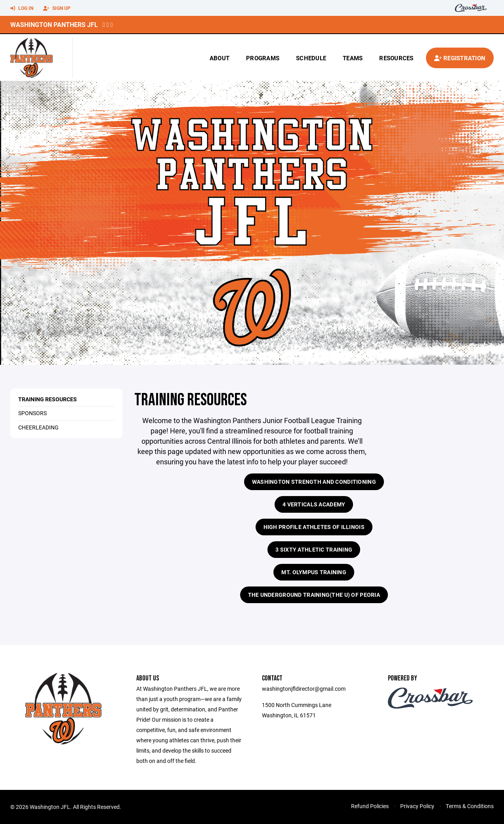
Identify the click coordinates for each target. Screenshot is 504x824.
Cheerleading (38, 427)
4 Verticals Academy (314, 504)
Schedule (311, 58)
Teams (353, 58)
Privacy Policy (417, 806)
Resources (396, 58)
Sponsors (32, 413)
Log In (22, 8)
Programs (263, 58)
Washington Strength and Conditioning (314, 482)
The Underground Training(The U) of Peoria (314, 595)
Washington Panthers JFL (54, 24)
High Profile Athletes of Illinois (314, 527)
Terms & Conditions (470, 806)
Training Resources (48, 399)
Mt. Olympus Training (314, 572)
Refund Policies (370, 806)
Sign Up (57, 8)
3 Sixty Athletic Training (314, 549)
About (220, 58)
